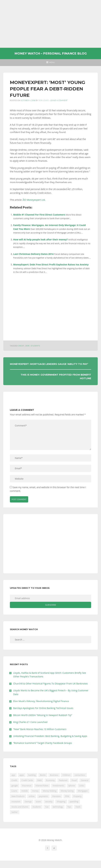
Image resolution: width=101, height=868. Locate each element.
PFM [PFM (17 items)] (67, 796)
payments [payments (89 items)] (43, 796)
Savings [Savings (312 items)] (28, 802)
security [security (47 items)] (49, 802)
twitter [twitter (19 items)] (15, 812)
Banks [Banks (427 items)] (43, 775)
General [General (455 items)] (85, 780)
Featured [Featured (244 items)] (63, 780)
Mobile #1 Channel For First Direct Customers (39, 215)
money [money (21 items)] (35, 791)
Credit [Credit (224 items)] (14, 780)
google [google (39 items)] (15, 786)
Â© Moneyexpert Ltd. (34, 200)
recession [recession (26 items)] (16, 802)
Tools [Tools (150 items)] (78, 807)
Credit (21, 346)
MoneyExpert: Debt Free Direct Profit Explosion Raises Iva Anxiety (51, 264)
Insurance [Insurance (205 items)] (27, 786)
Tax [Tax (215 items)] (47, 807)
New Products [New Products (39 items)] (18, 796)
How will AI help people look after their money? (40, 239)
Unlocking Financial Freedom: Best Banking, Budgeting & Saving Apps (50, 736)
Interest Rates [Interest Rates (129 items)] (42, 786)
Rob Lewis (44, 101)
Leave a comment (59, 101)
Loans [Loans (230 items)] (14, 791)
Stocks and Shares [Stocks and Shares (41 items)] (20, 807)
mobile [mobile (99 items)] (25, 791)
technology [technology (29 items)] (58, 807)
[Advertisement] (50, 24)
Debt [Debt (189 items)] (39, 780)
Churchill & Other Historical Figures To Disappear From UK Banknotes (50, 684)
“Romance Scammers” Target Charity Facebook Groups (43, 743)
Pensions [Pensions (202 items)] (57, 796)
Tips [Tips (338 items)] (69, 807)
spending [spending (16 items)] (74, 802)
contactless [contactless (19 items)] (80, 775)
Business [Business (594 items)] (54, 775)
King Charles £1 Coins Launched (30, 722)
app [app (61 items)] (13, 775)
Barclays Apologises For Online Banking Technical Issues (43, 708)
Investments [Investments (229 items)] (58, 786)
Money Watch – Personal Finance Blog (51, 53)
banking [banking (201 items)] (32, 775)
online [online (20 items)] (32, 796)
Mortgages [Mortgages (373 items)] (83, 791)
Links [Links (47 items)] (82, 786)
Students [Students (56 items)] (37, 807)
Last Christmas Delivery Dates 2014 (33, 254)
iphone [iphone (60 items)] (72, 786)
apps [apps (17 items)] (22, 775)
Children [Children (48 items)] (66, 775)
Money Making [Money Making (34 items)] (50, 791)
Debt (27, 346)
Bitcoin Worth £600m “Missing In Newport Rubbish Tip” (43, 715)
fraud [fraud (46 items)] (74, 780)
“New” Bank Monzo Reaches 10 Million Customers (40, 729)
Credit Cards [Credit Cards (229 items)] (27, 780)
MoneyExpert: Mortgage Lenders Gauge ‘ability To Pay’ (49, 364)
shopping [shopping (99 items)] (61, 802)
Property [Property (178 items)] (78, 796)
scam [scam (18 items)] (38, 802)
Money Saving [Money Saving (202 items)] (67, 791)
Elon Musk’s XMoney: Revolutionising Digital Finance (41, 701)
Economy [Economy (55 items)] (50, 780)
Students (35, 346)
